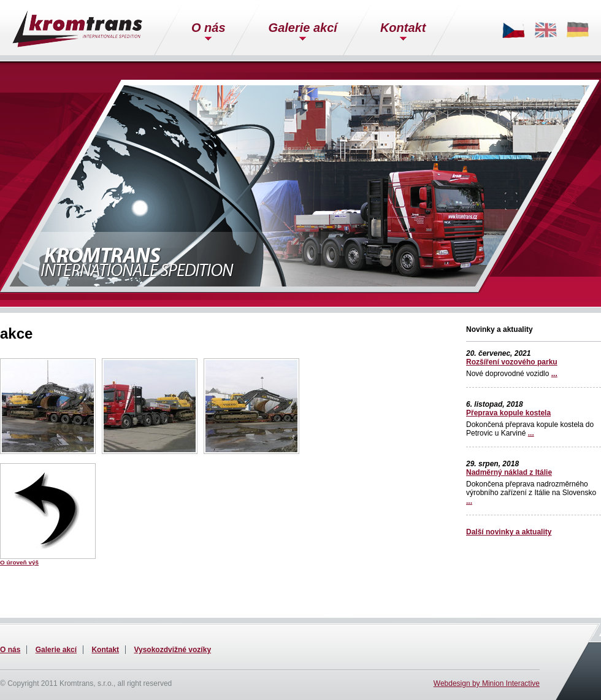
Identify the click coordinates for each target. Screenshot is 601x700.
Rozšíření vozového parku (512, 362)
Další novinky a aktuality (509, 532)
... (554, 374)
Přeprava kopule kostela (508, 413)
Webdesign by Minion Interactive (487, 683)
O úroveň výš (19, 562)
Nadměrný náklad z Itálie (509, 472)
